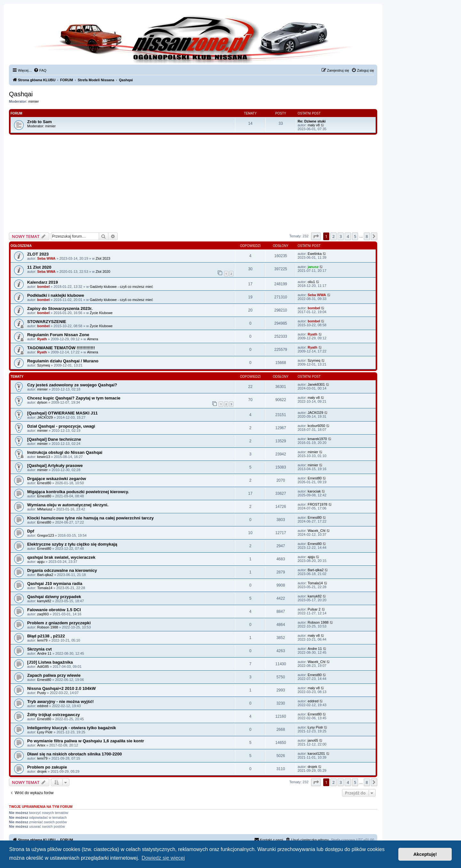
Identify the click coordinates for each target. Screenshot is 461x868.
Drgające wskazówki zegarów (57, 479)
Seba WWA (46, 258)
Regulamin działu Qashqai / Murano (63, 361)
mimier (34, 101)
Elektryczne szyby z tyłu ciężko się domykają (72, 544)
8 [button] (367, 236)
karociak (314, 491)
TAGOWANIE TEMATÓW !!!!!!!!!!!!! (61, 348)
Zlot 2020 (103, 272)
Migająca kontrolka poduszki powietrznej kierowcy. (78, 492)
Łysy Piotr (45, 732)
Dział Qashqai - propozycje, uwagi (61, 426)
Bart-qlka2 (45, 575)
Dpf (31, 531)
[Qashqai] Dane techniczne (54, 439)
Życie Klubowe (101, 313)
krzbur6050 (316, 426)
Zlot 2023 (103, 258)
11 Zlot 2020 (39, 267)
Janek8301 (316, 384)
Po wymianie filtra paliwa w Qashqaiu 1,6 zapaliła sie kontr (86, 741)
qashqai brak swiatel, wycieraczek (61, 557)
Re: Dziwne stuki (312, 121)
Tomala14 (45, 588)
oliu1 (311, 282)
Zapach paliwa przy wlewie (54, 675)
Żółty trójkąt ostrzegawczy (54, 715)
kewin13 (43, 457)
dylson (42, 402)
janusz (313, 267)
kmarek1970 (317, 439)
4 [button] (348, 236)
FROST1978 (317, 504)
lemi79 (42, 640)
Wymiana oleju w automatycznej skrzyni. (68, 505)
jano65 (313, 740)
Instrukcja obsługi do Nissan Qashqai (65, 452)
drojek (42, 771)
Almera (93, 339)
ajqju (41, 562)
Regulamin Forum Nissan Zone (58, 335)
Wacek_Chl (316, 531)
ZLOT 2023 (38, 254)
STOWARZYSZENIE (47, 322)
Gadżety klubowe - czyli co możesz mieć (121, 287)
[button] (316, 236)
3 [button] (341, 236)
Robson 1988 (47, 627)
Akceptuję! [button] (425, 854)
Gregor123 (46, 535)
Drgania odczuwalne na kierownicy (62, 570)
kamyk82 (44, 601)
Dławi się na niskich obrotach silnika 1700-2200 (74, 754)
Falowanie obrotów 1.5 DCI (54, 610)
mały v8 (314, 125)
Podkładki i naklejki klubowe (56, 295)
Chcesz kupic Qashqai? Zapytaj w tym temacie (74, 398)
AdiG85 (43, 667)
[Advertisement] (193, 186)
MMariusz (45, 509)
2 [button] (333, 236)
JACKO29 (45, 417)
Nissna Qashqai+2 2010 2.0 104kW (61, 688)
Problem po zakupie (47, 767)
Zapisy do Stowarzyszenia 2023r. (60, 308)
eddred (43, 706)
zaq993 (43, 614)
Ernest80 (44, 483)
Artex (41, 745)
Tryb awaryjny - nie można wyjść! (60, 702)
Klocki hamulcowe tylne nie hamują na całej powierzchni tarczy (90, 518)
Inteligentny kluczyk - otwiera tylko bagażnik (72, 728)
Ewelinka (315, 254)
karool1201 (316, 754)
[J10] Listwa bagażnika (50, 662)
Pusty (42, 693)
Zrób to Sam (39, 122)
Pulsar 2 (314, 609)
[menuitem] (40, 70)
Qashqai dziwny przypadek (54, 597)
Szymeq (43, 365)
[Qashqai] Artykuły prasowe (55, 466)
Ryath (42, 339)
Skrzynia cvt (39, 649)
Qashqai (21, 94)
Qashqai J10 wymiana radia (55, 584)
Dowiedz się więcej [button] (163, 858)
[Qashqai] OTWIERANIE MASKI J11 (63, 413)
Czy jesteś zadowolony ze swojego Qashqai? (72, 385)
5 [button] (355, 236)
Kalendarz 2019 (43, 282)
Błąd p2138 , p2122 (46, 636)
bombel (43, 287)
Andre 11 (44, 653)
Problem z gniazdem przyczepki (59, 623)
